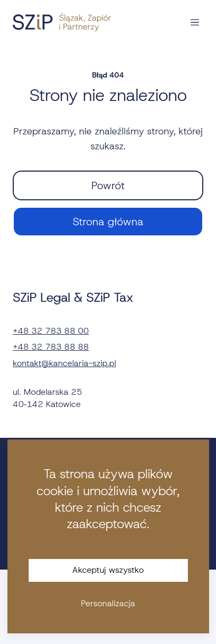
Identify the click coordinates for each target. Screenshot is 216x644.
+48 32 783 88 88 (51, 347)
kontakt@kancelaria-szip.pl (64, 363)
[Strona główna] (62, 22)
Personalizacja (108, 603)
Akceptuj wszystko (108, 570)
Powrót (108, 185)
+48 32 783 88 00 (51, 331)
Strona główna (108, 222)
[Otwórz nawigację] (195, 22)
